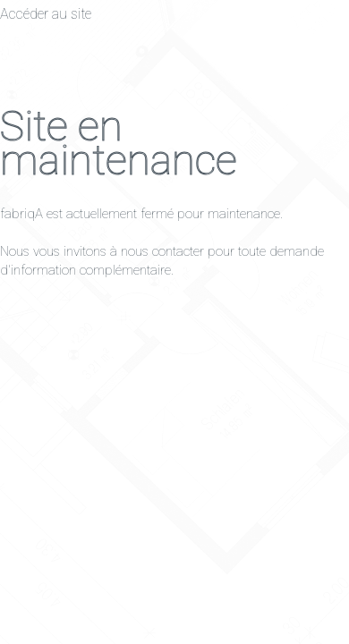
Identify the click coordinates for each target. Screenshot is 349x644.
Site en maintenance (119, 143)
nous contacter (162, 251)
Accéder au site (46, 14)
